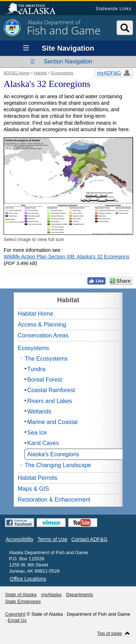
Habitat (40, 73)
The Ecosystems (46, 359)
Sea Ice (37, 433)
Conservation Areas (43, 335)
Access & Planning (42, 325)
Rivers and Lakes (50, 401)
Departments (79, 595)
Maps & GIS (33, 489)
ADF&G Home (17, 73)
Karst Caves (43, 443)
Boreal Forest (45, 380)
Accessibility (20, 539)
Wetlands (39, 412)
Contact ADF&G (90, 539)
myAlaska (51, 595)
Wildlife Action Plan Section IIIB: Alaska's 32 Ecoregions (67, 257)
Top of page (110, 633)
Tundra (36, 369)
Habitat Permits (38, 478)
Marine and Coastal (52, 422)
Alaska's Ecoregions (53, 454)
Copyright (15, 614)
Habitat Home (36, 314)
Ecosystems (62, 73)
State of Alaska (34, 9)
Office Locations (28, 579)
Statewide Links (113, 9)
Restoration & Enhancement (54, 500)
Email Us (17, 620)
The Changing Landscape (58, 465)
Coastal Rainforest (51, 390)
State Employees (23, 601)
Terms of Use (52, 539)
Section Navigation (68, 61)
